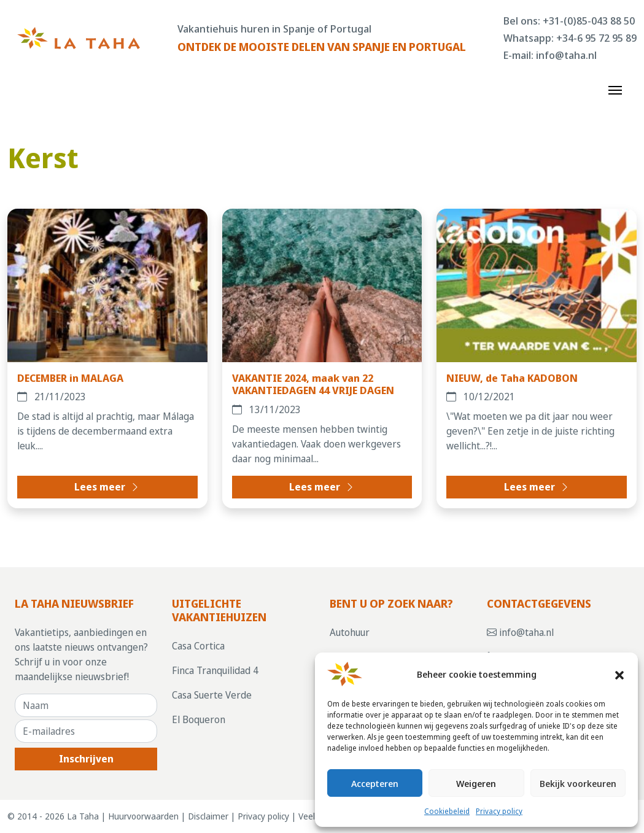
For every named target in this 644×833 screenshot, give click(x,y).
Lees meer (107, 487)
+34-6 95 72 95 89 (596, 38)
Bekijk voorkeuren (578, 783)
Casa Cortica (198, 646)
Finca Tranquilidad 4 (215, 670)
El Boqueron (199, 719)
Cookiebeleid (447, 811)
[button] (619, 674)
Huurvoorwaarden (143, 816)
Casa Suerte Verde (212, 695)
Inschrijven (86, 759)
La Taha (83, 816)
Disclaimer (208, 816)
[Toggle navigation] (615, 89)
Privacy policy (499, 811)
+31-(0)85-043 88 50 (589, 21)
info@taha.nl (566, 55)
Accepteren (375, 783)
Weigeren (476, 783)
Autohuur (350, 632)
